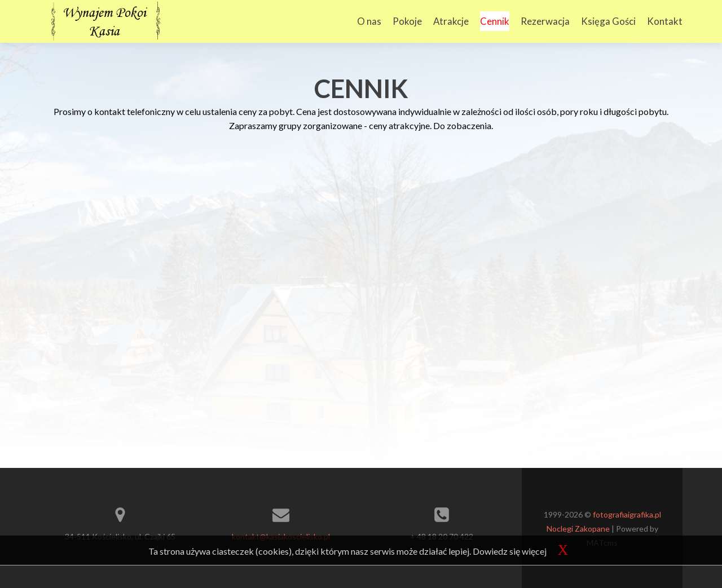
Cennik (495, 21)
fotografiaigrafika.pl (627, 514)
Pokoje (407, 21)
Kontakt (665, 21)
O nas (369, 21)
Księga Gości (608, 21)
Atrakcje (451, 21)
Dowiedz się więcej (510, 551)
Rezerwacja (545, 21)
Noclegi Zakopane (578, 529)
